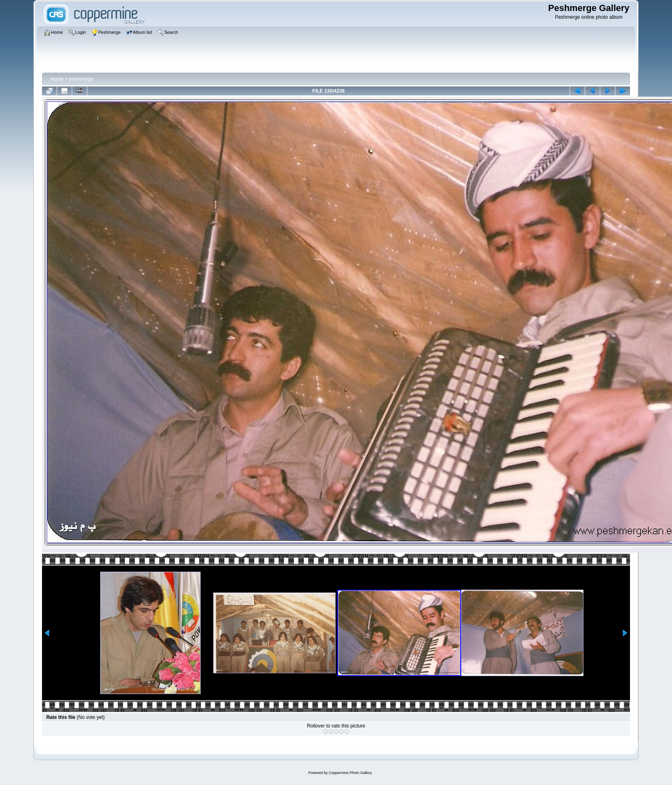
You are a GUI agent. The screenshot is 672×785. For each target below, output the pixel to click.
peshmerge (81, 79)
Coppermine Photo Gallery (350, 773)
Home (57, 79)
